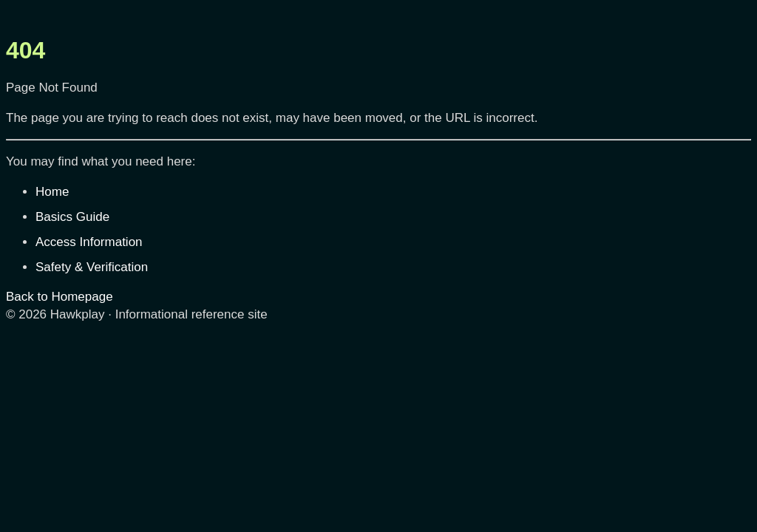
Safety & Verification (92, 267)
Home (52, 192)
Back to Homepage (60, 297)
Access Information (89, 242)
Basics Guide (72, 217)
